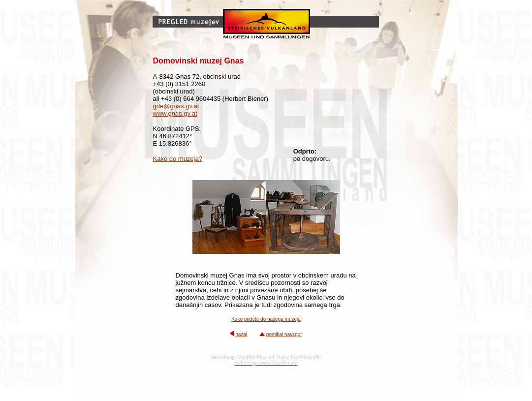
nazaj (241, 334)
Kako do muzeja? (178, 159)
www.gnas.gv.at (175, 113)
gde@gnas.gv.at (176, 106)
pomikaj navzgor (284, 334)
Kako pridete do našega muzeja (266, 319)
